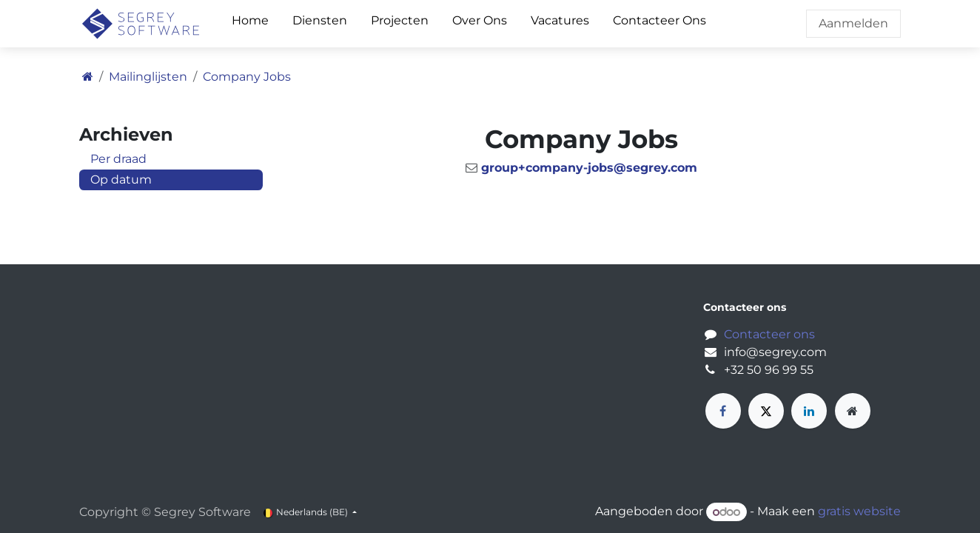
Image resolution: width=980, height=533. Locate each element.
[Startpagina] (88, 77)
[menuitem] (250, 24)
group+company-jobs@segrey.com (589, 168)
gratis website (859, 512)
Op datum (121, 180)
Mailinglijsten (148, 77)
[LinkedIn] (809, 411)
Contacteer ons (769, 334)
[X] (766, 411)
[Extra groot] (853, 411)
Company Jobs (247, 77)
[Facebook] (723, 411)
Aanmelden (853, 23)
